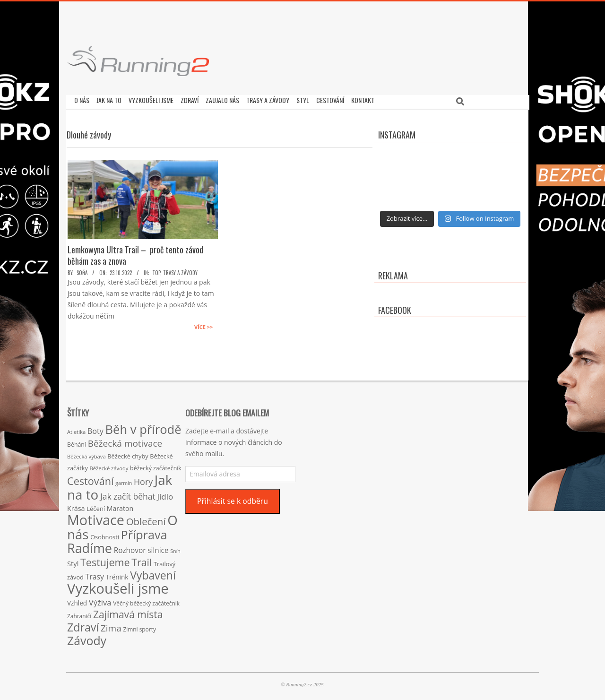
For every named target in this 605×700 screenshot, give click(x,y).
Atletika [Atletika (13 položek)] (76, 429)
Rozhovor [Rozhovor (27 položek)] (130, 548)
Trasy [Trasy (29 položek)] (95, 574)
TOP (156, 270)
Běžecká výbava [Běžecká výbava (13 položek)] (86, 454)
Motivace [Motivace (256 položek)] (96, 517)
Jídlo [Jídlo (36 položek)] (165, 494)
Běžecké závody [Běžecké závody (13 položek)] (109, 466)
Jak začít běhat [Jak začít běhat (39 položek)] (128, 494)
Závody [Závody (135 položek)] (87, 638)
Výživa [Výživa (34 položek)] (100, 600)
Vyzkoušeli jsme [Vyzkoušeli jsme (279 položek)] (118, 586)
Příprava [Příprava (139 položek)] (144, 532)
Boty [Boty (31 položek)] (95, 429)
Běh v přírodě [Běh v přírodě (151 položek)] (143, 427)
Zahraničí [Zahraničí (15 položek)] (79, 614)
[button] (138, 61)
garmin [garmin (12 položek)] (124, 481)
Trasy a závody (180, 270)
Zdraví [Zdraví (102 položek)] (83, 625)
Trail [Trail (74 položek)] (142, 560)
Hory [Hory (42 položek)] (143, 479)
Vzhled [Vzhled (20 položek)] (77, 601)
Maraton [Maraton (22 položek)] (120, 506)
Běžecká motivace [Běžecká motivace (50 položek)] (125, 441)
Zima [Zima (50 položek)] (111, 626)
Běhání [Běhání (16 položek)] (77, 442)
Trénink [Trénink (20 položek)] (117, 575)
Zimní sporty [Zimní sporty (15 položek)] (139, 627)
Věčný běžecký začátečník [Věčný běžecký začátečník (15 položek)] (146, 601)
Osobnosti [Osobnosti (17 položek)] (105, 535)
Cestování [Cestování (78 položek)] (90, 479)
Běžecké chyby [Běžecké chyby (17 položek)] (128, 454)
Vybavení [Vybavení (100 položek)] (153, 573)
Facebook (395, 308)
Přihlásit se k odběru (233, 499)
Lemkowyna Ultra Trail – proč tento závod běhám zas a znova (135, 253)
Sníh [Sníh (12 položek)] (175, 549)
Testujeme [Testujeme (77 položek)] (105, 560)
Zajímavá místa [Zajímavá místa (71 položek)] (128, 612)
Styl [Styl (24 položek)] (73, 561)
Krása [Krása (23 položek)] (76, 506)
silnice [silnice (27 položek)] (158, 548)
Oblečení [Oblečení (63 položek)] (146, 519)
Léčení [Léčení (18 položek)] (96, 506)
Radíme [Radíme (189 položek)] (90, 546)
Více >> (203, 324)
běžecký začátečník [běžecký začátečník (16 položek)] (156, 466)
